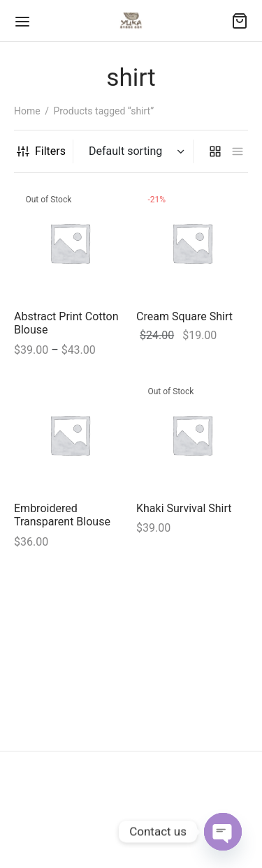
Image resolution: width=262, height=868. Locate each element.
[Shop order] (135, 151)
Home (27, 111)
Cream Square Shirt (184, 316)
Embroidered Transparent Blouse (62, 515)
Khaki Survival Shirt (184, 508)
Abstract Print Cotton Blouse (66, 323)
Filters (41, 151)
